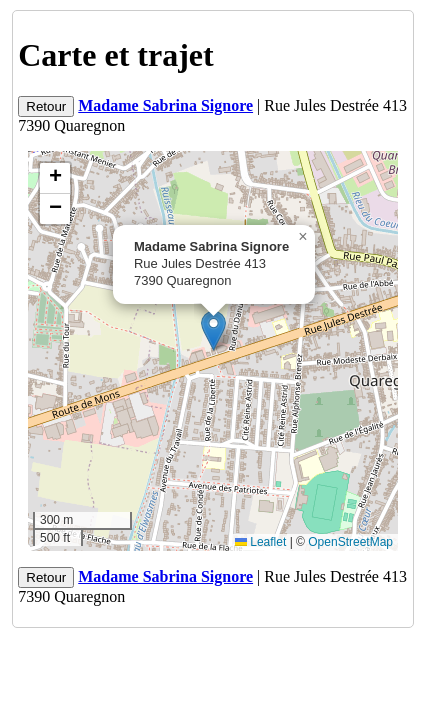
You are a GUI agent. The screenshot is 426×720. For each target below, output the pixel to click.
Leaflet (260, 542)
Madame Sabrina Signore (165, 105)
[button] (213, 330)
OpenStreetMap (350, 542)
